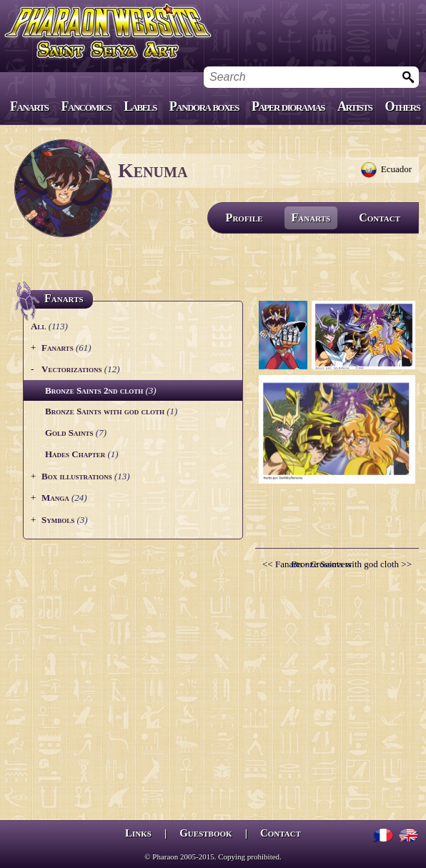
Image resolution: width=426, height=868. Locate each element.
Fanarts (29, 106)
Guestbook (205, 833)
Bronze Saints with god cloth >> (351, 564)
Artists (355, 106)
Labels (140, 106)
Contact (380, 218)
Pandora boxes (204, 106)
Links (138, 833)
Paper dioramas (288, 106)
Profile (244, 218)
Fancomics (86, 106)
